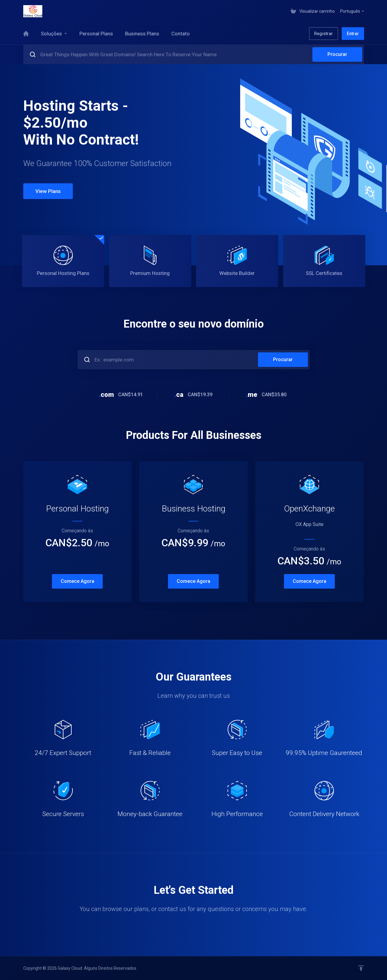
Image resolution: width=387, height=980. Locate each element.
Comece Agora (77, 581)
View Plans (48, 191)
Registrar (324, 34)
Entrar (353, 34)
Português (352, 11)
